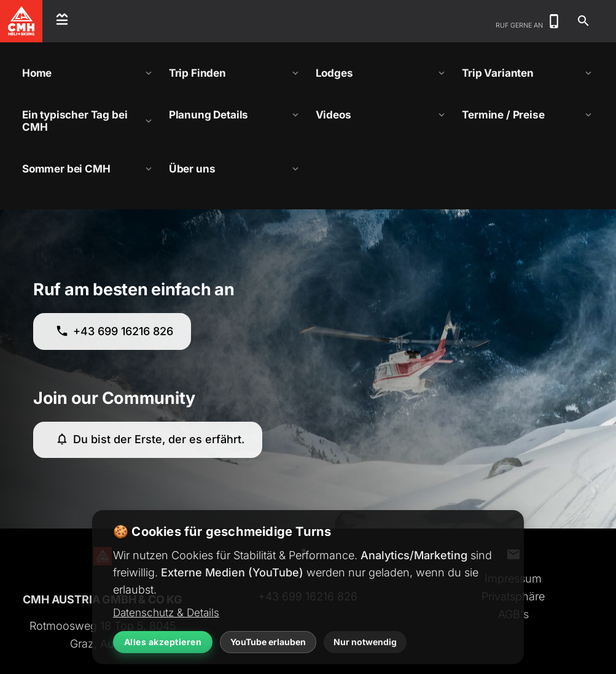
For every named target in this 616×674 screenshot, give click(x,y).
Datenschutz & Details (166, 612)
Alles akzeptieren (163, 642)
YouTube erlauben (268, 642)
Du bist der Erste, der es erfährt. (150, 439)
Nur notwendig (365, 642)
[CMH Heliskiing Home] (21, 21)
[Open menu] (62, 21)
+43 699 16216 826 (114, 331)
